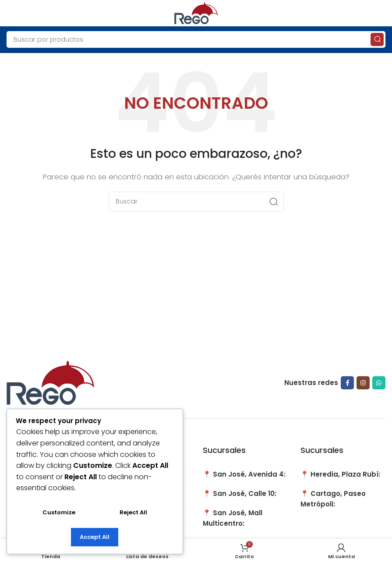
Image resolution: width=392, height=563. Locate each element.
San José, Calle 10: (245, 494)
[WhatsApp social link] (379, 383)
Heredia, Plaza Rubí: (345, 474)
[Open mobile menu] (11, 13)
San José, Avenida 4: (249, 474)
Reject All (133, 512)
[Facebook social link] (347, 383)
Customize (59, 512)
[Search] (196, 39)
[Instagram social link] (363, 383)
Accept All (95, 537)
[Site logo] (196, 12)
